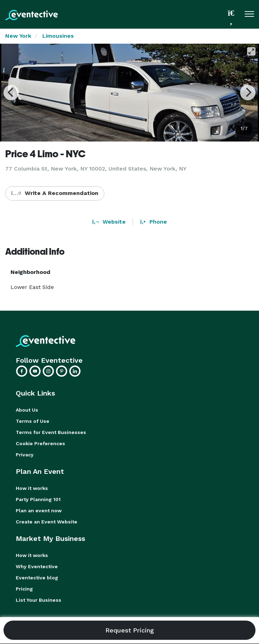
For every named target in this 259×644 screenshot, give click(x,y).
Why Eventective (37, 566)
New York (18, 36)
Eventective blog (37, 578)
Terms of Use (33, 421)
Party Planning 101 (38, 499)
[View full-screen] (251, 51)
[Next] (248, 93)
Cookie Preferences (40, 443)
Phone (153, 222)
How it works (32, 488)
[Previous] (11, 93)
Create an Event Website (47, 522)
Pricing (24, 589)
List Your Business (38, 600)
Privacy (25, 455)
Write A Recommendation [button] (55, 193)
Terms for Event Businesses (51, 432)
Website (109, 222)
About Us (27, 410)
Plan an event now (39, 511)
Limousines (58, 36)
